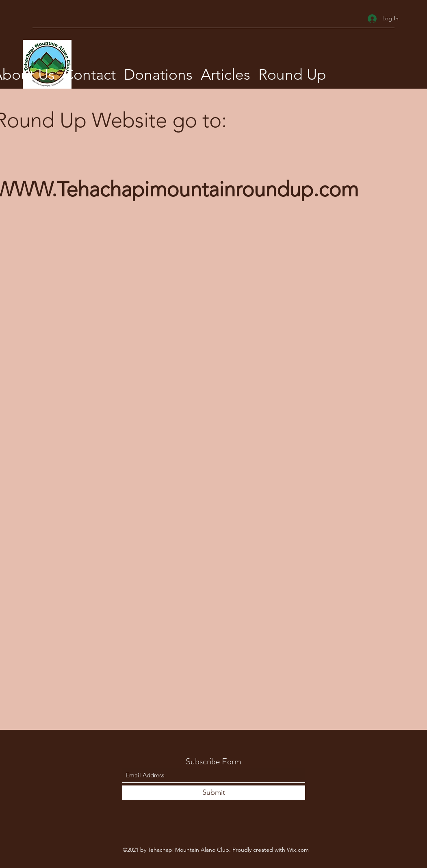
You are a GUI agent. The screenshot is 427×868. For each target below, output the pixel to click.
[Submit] (214, 793)
